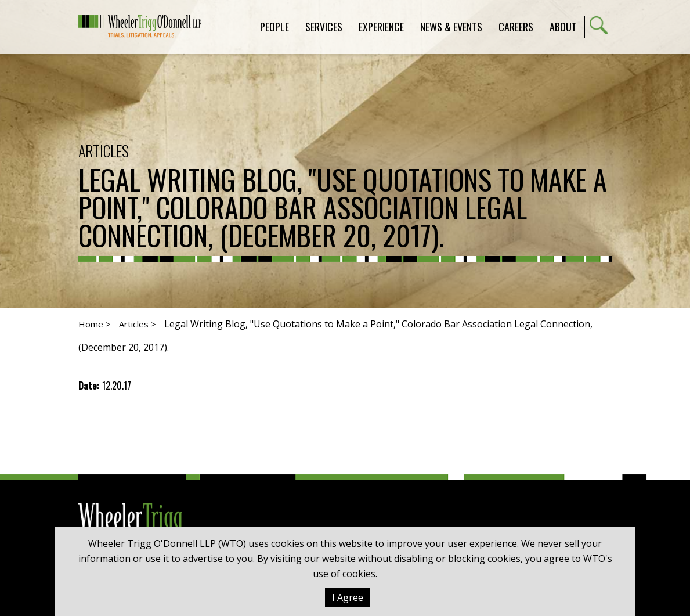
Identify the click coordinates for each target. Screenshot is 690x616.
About (563, 27)
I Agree (348, 597)
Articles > (138, 324)
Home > (95, 324)
